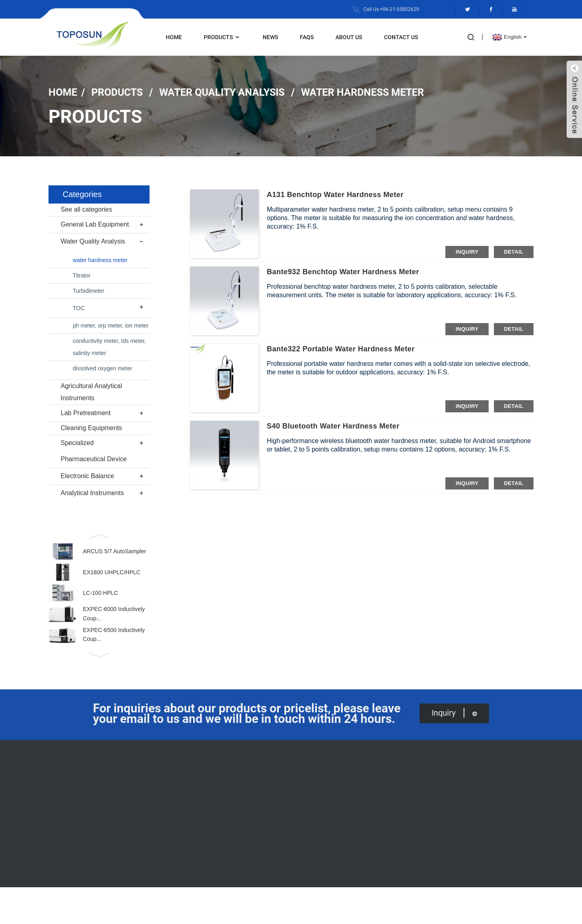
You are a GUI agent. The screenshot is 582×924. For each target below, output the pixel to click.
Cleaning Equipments (91, 428)
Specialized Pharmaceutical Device (94, 451)
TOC (79, 308)
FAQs (307, 37)
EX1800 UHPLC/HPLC (112, 577)
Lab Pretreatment (86, 413)
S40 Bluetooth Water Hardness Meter (333, 426)
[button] (99, 535)
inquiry (467, 252)
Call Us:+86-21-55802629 (391, 9)
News (270, 37)
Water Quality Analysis (222, 92)
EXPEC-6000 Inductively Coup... (114, 625)
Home (174, 37)
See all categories (86, 209)
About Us (349, 37)
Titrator (82, 275)
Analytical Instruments (92, 493)
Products (222, 37)
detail (514, 252)
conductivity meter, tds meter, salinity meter (109, 347)
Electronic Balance (88, 476)
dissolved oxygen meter (102, 368)
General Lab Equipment (95, 224)
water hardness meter (363, 92)
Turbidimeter (89, 291)
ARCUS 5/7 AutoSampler (114, 553)
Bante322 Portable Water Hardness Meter (341, 349)
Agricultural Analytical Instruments (91, 392)
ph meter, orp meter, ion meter (111, 325)
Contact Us (401, 37)
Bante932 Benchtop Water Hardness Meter (343, 272)
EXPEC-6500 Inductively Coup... (114, 649)
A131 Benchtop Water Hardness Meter (335, 195)
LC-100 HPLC (100, 601)
